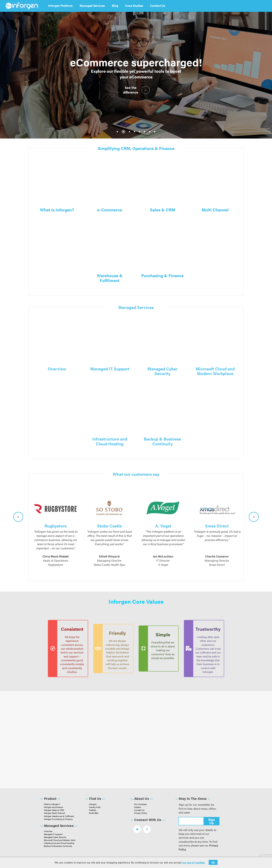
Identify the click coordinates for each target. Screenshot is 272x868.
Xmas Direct (217, 526)
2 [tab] (123, 132)
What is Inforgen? (57, 210)
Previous (18, 517)
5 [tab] (140, 132)
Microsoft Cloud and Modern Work (60, 840)
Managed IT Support (110, 369)
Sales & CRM (162, 210)
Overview (57, 369)
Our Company (141, 804)
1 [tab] (117, 132)
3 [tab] (129, 132)
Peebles (93, 810)
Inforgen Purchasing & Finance (58, 819)
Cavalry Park (95, 807)
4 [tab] (135, 132)
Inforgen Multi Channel (54, 813)
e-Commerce (110, 210)
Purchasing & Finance (162, 275)
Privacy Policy (141, 813)
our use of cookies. (194, 862)
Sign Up (212, 821)
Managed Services (92, 6)
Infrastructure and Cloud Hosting (110, 441)
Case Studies (134, 6)
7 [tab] (150, 132)
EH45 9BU (94, 813)
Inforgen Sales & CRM (54, 810)
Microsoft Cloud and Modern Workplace (215, 371)
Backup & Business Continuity (162, 441)
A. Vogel (163, 526)
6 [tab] (145, 132)
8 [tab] (155, 132)
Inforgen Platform (60, 6)
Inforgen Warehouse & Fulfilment (59, 816)
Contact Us (158, 6)
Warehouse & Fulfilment (110, 278)
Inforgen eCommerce (53, 807)
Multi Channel (215, 210)
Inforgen (93, 804)
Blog (115, 6)
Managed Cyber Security (162, 371)
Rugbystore (56, 526)
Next (254, 517)
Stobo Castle (109, 526)
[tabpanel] (136, 75)
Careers (138, 807)
